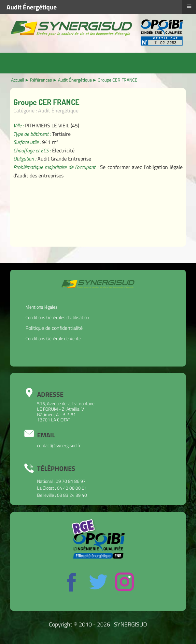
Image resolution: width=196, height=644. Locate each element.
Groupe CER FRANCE (46, 102)
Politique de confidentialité (54, 328)
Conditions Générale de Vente (53, 338)
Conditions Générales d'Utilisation (57, 317)
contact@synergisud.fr (59, 445)
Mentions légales (42, 307)
